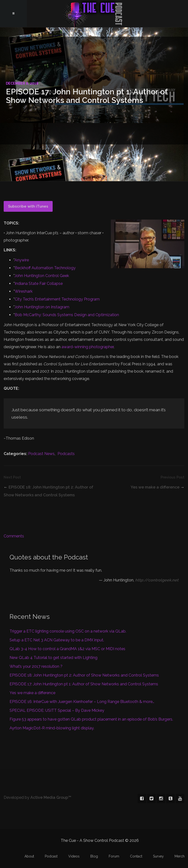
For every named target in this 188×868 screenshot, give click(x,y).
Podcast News (41, 454)
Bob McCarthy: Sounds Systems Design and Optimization (67, 315)
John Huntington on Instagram (42, 307)
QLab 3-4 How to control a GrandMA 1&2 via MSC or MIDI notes (67, 649)
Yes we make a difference (155, 487)
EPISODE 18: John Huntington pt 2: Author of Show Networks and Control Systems (84, 675)
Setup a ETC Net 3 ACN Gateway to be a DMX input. (57, 640)
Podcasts (66, 454)
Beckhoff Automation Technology (45, 268)
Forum (114, 856)
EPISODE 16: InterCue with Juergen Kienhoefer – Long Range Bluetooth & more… (82, 702)
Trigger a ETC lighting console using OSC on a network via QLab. (68, 631)
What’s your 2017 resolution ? (36, 666)
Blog (94, 856)
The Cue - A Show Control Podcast (94, 13)
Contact (136, 856)
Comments (14, 536)
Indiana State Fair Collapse (39, 284)
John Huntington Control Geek (42, 276)
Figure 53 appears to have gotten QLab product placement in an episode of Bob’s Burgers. (91, 719)
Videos (74, 856)
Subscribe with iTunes (28, 206)
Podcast (51, 856)
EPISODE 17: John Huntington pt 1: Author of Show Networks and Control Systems (84, 684)
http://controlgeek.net (157, 580)
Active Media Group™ (51, 797)
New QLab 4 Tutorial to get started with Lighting (53, 658)
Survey (158, 856)
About (29, 856)
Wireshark (24, 291)
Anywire (22, 260)
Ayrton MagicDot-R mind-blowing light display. (52, 728)
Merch (180, 856)
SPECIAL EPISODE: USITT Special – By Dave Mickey (57, 710)
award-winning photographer (88, 347)
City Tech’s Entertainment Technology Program (57, 299)
